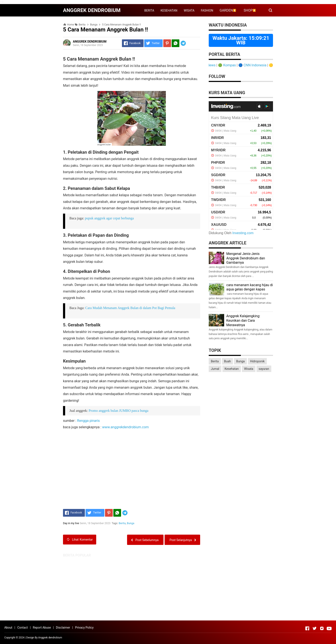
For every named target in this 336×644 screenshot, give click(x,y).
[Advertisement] (168, 587)
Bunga (131, 523)
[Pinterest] (167, 43)
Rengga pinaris (88, 421)
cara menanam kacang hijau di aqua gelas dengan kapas (250, 287)
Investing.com (243, 233)
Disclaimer (63, 628)
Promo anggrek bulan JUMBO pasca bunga (119, 411)
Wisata (249, 369)
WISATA (189, 10)
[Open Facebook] (307, 628)
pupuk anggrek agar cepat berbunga (109, 218)
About (8, 628)
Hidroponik (257, 361)
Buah (228, 361)
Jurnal (215, 369)
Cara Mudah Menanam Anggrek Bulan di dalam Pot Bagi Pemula (130, 308)
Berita (122, 523)
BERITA (149, 10)
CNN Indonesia (259, 65)
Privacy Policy (84, 628)
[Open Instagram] (322, 628)
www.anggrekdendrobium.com (126, 427)
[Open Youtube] (329, 628)
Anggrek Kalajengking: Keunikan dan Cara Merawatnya (243, 321)
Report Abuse (42, 628)
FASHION (207, 10)
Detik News (211, 65)
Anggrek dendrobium (50, 638)
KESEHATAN (169, 10)
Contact (23, 628)
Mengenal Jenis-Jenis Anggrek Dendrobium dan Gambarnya (246, 258)
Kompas (233, 65)
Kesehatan (232, 369)
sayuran (264, 369)
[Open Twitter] (315, 628)
